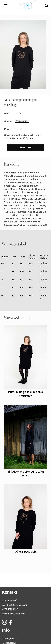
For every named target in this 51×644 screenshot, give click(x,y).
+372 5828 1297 (10, 595)
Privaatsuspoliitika (11, 637)
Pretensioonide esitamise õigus (17, 633)
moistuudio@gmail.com (14, 599)
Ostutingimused (10, 624)
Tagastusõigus (9, 628)
